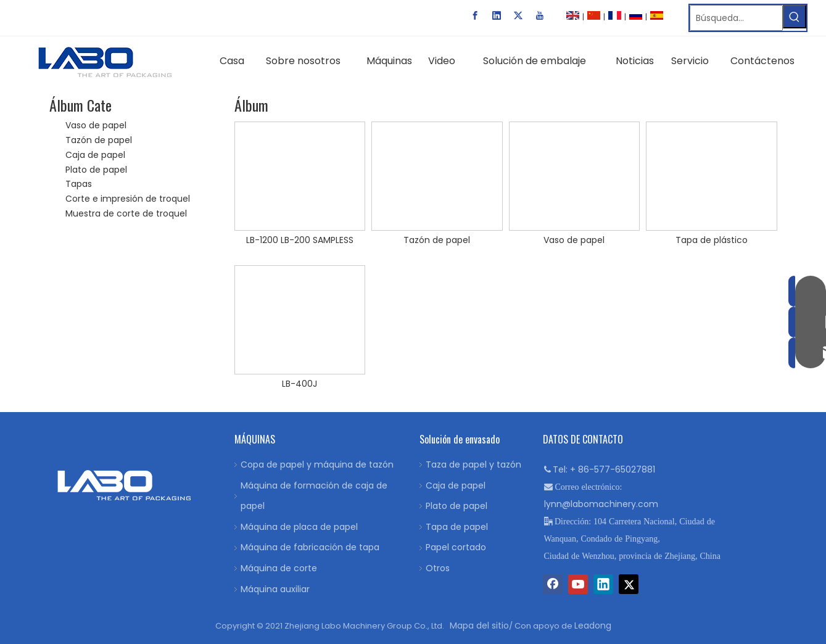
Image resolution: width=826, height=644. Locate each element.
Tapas (79, 184)
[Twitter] (518, 15)
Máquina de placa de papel (299, 527)
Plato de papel (96, 170)
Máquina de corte (279, 568)
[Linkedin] (497, 15)
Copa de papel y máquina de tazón (317, 464)
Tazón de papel (99, 140)
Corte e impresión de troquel (128, 199)
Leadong (593, 625)
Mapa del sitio (479, 625)
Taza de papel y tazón (473, 464)
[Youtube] (540, 15)
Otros (438, 568)
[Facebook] (475, 15)
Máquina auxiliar (275, 589)
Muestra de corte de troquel (126, 213)
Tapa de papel (457, 527)
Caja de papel (95, 155)
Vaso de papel (96, 125)
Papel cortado (456, 547)
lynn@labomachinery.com (601, 504)
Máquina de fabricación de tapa (310, 547)
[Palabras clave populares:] (795, 17)
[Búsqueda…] (736, 18)
